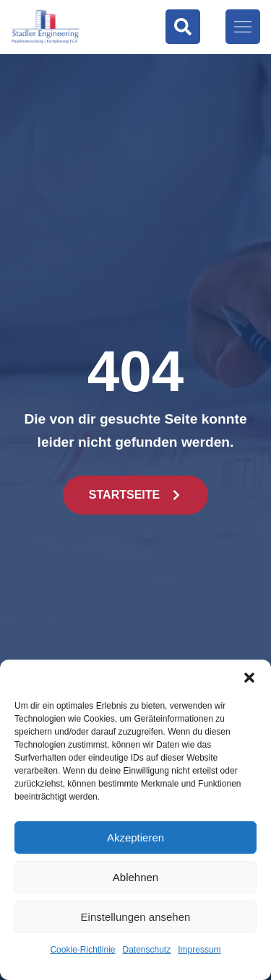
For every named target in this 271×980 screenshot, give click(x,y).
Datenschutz (147, 950)
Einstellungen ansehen (136, 917)
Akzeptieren (135, 837)
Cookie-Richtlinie (82, 950)
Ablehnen (135, 877)
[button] (249, 678)
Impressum (199, 950)
